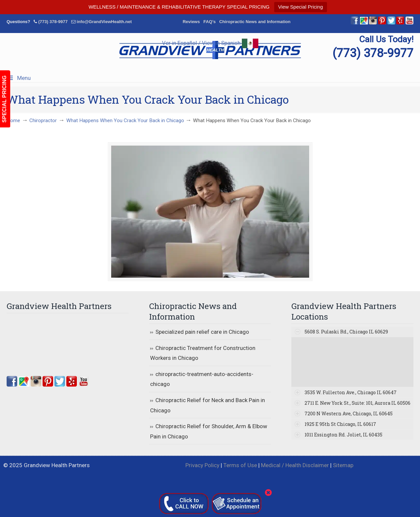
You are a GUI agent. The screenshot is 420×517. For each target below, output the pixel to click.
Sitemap (343, 465)
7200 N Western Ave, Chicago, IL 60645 (349, 414)
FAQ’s (210, 22)
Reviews (191, 22)
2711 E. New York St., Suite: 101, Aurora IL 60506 (357, 403)
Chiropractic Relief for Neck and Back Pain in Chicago (208, 405)
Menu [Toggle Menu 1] (19, 78)
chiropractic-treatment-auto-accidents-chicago (202, 379)
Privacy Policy (202, 465)
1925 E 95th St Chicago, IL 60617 (340, 424)
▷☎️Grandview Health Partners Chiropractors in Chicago (210, 50)
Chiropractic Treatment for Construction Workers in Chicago (203, 353)
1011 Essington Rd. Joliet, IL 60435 (343, 435)
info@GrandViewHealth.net (104, 22)
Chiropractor (43, 121)
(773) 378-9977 (53, 22)
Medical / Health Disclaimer (295, 465)
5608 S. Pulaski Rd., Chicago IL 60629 (346, 332)
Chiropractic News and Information (255, 22)
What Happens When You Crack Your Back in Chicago (125, 121)
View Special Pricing (301, 7)
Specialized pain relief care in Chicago (202, 332)
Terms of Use (240, 465)
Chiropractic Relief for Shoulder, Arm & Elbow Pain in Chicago (209, 431)
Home (13, 121)
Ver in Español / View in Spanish (210, 43)
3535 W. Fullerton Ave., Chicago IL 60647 (351, 392)
